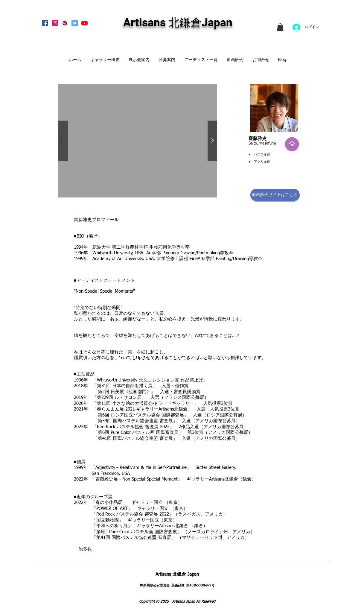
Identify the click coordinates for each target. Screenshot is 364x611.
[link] (280, 27)
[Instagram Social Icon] (55, 23)
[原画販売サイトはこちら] (275, 195)
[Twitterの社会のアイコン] (75, 23)
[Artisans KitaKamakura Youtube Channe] (84, 23)
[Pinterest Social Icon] (65, 23)
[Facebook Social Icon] (45, 23)
